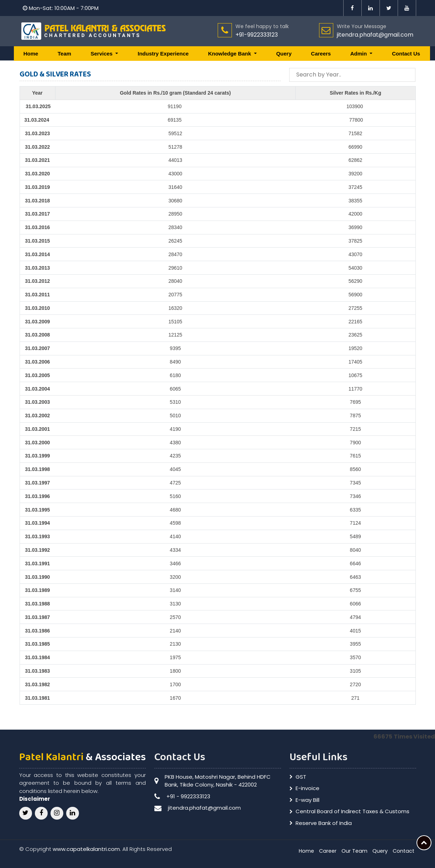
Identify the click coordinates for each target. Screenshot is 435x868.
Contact (403, 851)
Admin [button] (359, 54)
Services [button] (102, 54)
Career (325, 851)
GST (301, 777)
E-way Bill (307, 800)
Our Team (353, 851)
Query (284, 54)
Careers (321, 54)
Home (31, 54)
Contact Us (406, 54)
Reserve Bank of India (324, 823)
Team (64, 54)
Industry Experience (163, 54)
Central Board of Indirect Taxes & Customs (352, 811)
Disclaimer (35, 799)
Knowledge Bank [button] (230, 54)
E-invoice (307, 788)
